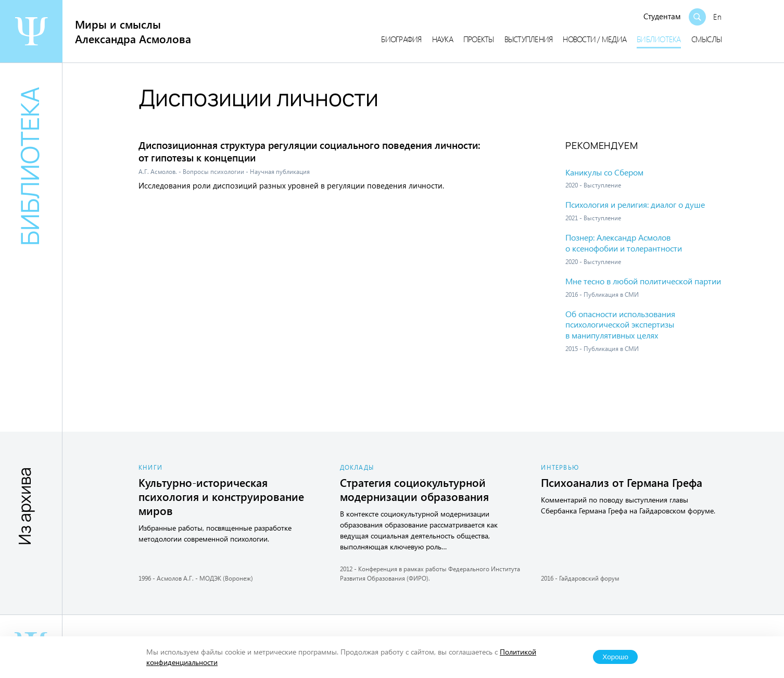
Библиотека (659, 39)
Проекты (479, 39)
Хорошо (615, 657)
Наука (442, 39)
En (717, 17)
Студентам (662, 16)
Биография (401, 39)
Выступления (529, 39)
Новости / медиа (595, 39)
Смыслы (707, 39)
